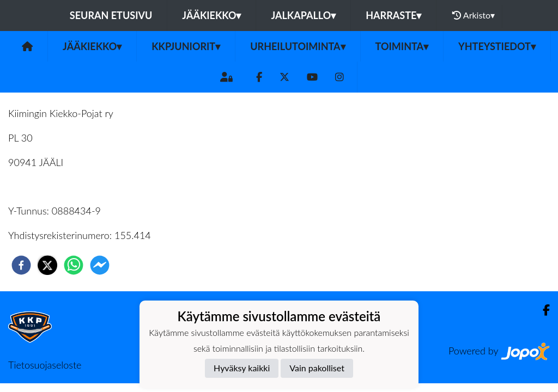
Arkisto (474, 15)
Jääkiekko (211, 15)
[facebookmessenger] (100, 265)
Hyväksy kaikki (242, 368)
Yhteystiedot (497, 46)
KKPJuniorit (186, 46)
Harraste (393, 15)
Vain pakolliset (317, 368)
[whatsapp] (74, 265)
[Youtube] (312, 77)
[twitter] (47, 265)
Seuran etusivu (111, 15)
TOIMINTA (402, 46)
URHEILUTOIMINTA (298, 46)
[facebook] (21, 265)
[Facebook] (259, 77)
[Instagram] (339, 77)
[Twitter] (284, 77)
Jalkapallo (303, 15)
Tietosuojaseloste (45, 365)
